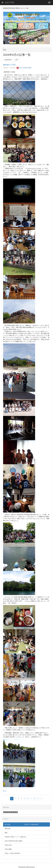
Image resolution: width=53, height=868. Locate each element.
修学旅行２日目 (9, 65)
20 (5, 791)
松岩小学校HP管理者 (24, 68)
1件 (17, 60)
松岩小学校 (10, 3)
